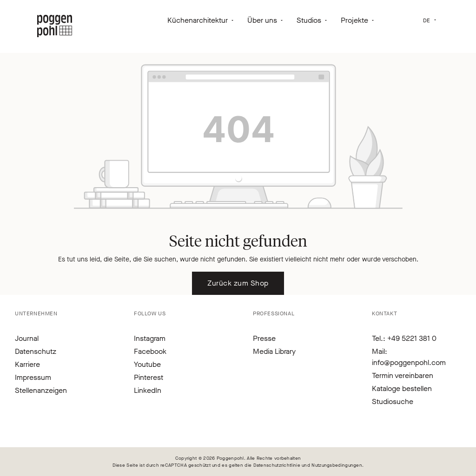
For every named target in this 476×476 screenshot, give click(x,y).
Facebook (150, 351)
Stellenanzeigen (41, 390)
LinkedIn (148, 390)
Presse (264, 338)
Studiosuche (393, 401)
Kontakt (384, 313)
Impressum (33, 377)
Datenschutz (36, 351)
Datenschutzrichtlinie (277, 465)
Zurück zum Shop (238, 283)
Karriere (27, 364)
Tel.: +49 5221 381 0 (404, 338)
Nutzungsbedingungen (337, 465)
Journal (27, 338)
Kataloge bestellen (402, 388)
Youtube (147, 364)
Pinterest (149, 377)
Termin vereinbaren (403, 375)
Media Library (274, 351)
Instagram (150, 338)
